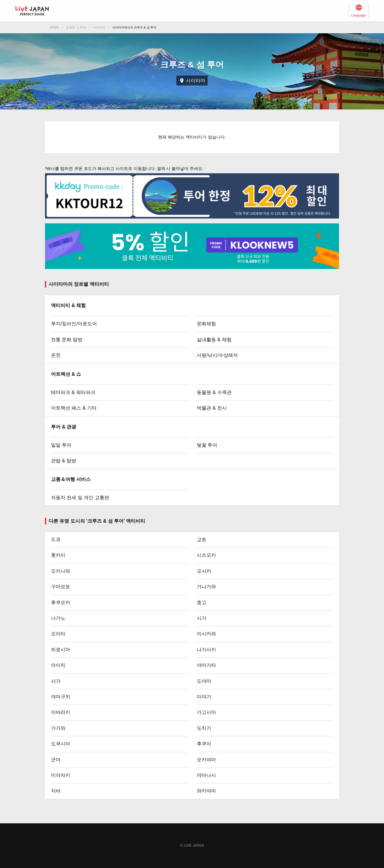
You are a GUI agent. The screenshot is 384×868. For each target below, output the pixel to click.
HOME (54, 27)
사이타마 (99, 27)
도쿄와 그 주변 (76, 27)
